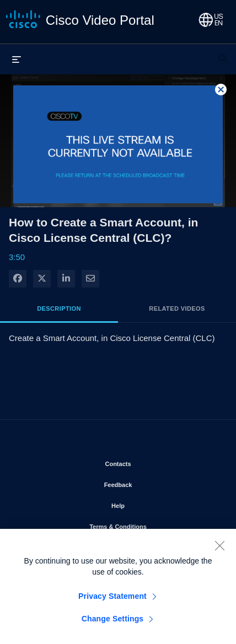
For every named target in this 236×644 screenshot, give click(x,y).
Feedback (150, 483)
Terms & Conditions (149, 524)
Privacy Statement (112, 600)
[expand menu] (17, 59)
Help (149, 504)
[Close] (219, 550)
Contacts (149, 462)
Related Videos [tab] (177, 309)
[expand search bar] (223, 53)
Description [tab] (59, 309)
